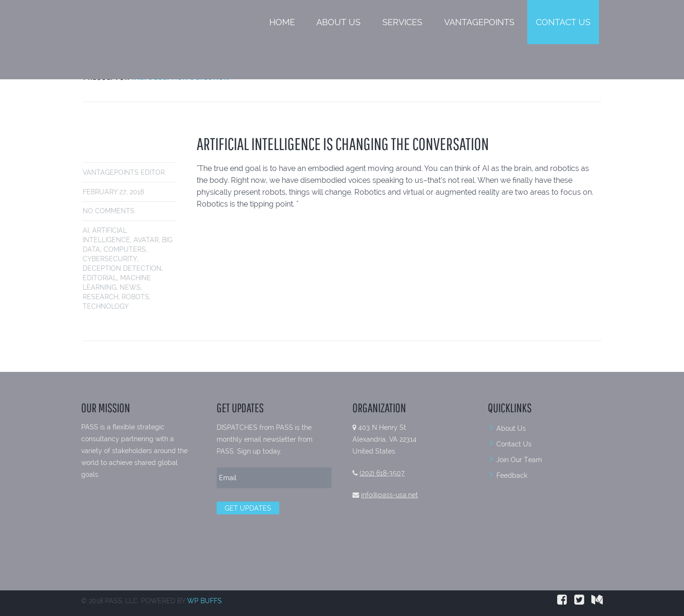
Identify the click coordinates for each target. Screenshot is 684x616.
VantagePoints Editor (124, 172)
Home (282, 22)
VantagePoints (479, 22)
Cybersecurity (110, 259)
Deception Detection (122, 268)
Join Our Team (519, 460)
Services (402, 22)
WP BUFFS (204, 601)
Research (100, 297)
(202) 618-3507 (382, 473)
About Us (338, 22)
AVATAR (146, 240)
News (130, 287)
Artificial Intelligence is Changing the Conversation (343, 144)
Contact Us (563, 22)
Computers (125, 249)
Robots (135, 297)
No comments (109, 211)
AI (86, 230)
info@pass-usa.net (389, 495)
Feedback (512, 475)
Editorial (100, 278)
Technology (106, 306)
